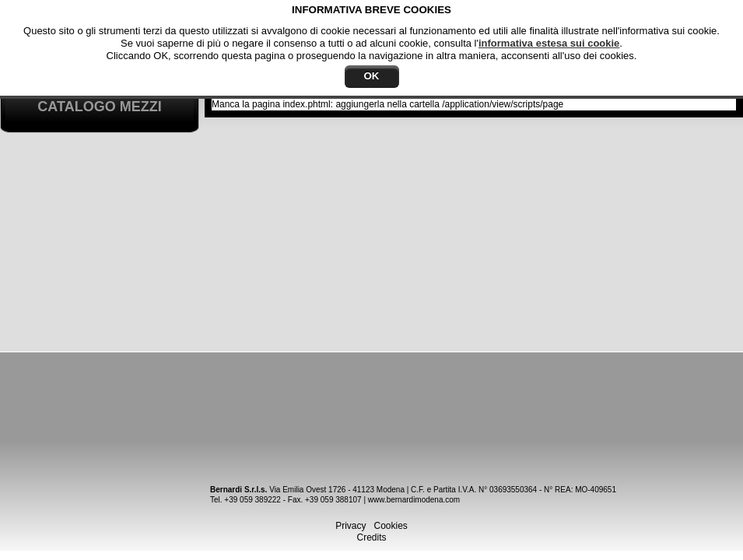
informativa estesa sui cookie (549, 43)
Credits (371, 537)
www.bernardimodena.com (414, 500)
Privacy (350, 526)
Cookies (391, 526)
